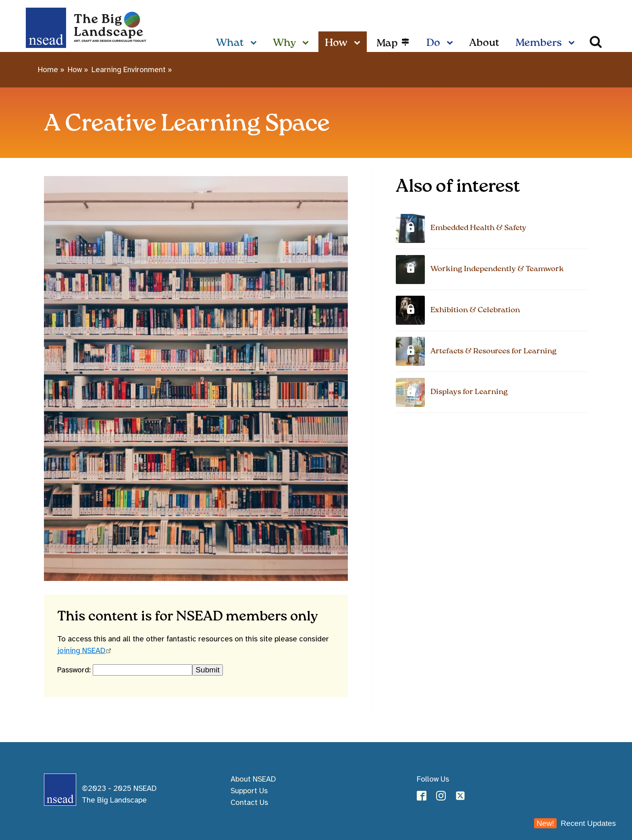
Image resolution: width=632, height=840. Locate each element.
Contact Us (249, 803)
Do (433, 43)
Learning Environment (129, 70)
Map (387, 44)
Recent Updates (575, 823)
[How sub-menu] (359, 44)
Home (48, 70)
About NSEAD (253, 779)
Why (284, 43)
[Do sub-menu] (451, 44)
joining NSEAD (81, 651)
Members (539, 43)
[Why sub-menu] (307, 44)
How (336, 43)
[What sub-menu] (255, 44)
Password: (75, 670)
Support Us (249, 791)
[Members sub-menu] (573, 44)
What (230, 43)
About (484, 43)
